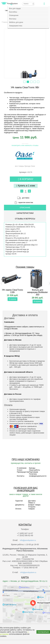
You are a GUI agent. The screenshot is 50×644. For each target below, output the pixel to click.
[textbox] (28, 4)
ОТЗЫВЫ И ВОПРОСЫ (25, 219)
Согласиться (43, 632)
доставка (26, 198)
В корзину (26, 179)
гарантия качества (26, 202)
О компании (22, 468)
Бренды (32, 468)
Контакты (21, 476)
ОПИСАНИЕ (25, 208)
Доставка (32, 501)
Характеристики (25, 213)
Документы (20, 505)
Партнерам (33, 472)
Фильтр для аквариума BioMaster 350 (37, 292)
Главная (5, 22)
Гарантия (19, 501)
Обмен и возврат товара (34, 504)
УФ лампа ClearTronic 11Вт (12, 291)
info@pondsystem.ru (28, 540)
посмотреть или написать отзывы (25, 145)
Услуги (20, 470)
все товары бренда (25, 158)
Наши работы (34, 470)
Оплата (18, 509)
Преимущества (23, 472)
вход (7, 10)
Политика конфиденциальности (38, 475)
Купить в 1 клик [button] (26, 186)
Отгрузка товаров (32, 508)
